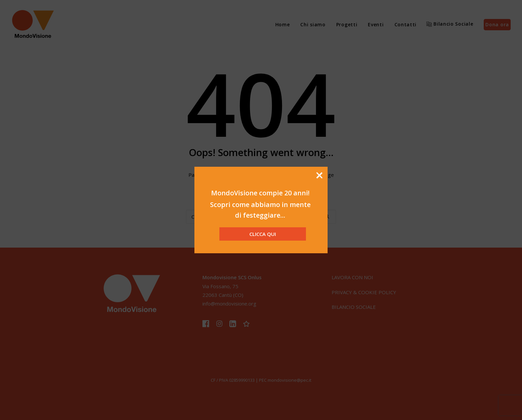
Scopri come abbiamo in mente (260, 205)
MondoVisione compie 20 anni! (260, 193)
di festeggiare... (260, 215)
